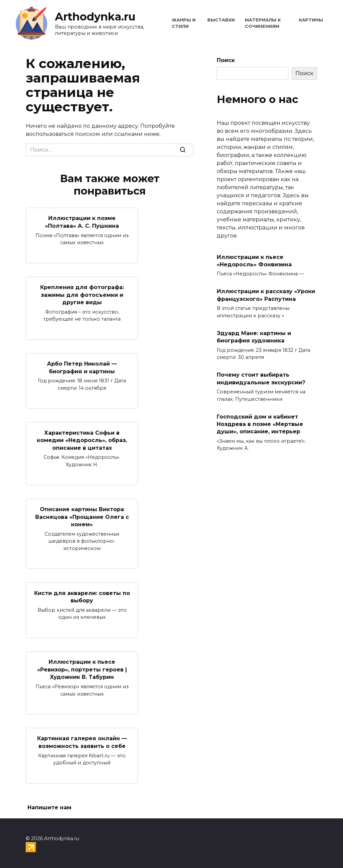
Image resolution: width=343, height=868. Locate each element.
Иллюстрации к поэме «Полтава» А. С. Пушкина (82, 222)
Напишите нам (49, 806)
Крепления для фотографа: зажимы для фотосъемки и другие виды (82, 294)
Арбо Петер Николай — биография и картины (82, 367)
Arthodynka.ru (95, 17)
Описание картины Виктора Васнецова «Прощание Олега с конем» (82, 516)
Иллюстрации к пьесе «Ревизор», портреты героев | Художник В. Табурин (82, 668)
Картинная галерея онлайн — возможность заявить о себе (82, 741)
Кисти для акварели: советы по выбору (82, 596)
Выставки (221, 20)
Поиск (226, 60)
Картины (311, 20)
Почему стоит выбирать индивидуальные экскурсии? (261, 378)
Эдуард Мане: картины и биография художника (254, 337)
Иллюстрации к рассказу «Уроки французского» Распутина (266, 295)
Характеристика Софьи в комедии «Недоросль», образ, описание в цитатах (82, 440)
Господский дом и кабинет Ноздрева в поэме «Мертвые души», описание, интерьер (260, 424)
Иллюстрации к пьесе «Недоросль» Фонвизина (254, 260)
